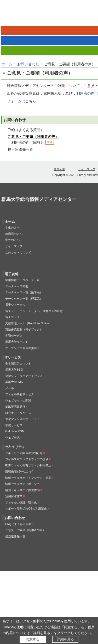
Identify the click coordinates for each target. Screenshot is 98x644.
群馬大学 (59, 169)
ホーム (7, 64)
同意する (33, 639)
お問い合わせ (28, 64)
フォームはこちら (21, 101)
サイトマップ (87, 169)
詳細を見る (65, 639)
